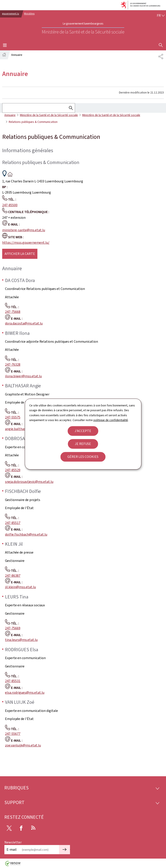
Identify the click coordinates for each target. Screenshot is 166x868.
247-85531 (13, 681)
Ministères (29, 14)
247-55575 (13, 417)
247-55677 (13, 734)
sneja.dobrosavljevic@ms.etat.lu (29, 482)
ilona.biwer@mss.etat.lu (23, 376)
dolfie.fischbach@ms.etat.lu (26, 534)
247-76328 (13, 364)
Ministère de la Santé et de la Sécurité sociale (49, 115)
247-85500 (10, 205)
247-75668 (13, 312)
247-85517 (13, 523)
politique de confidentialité (111, 420)
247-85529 (13, 470)
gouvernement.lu (11, 14)
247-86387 (13, 576)
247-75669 (13, 628)
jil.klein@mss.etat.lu (20, 587)
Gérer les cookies (83, 457)
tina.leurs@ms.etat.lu (21, 640)
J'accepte (83, 431)
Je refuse (83, 444)
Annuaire (10, 115)
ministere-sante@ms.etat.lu (24, 230)
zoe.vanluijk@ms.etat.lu (23, 745)
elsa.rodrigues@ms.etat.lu (25, 692)
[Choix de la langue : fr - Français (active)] (161, 16)
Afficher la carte (20, 254)
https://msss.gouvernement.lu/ (26, 243)
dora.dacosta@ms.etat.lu (24, 323)
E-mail (12, 849)
